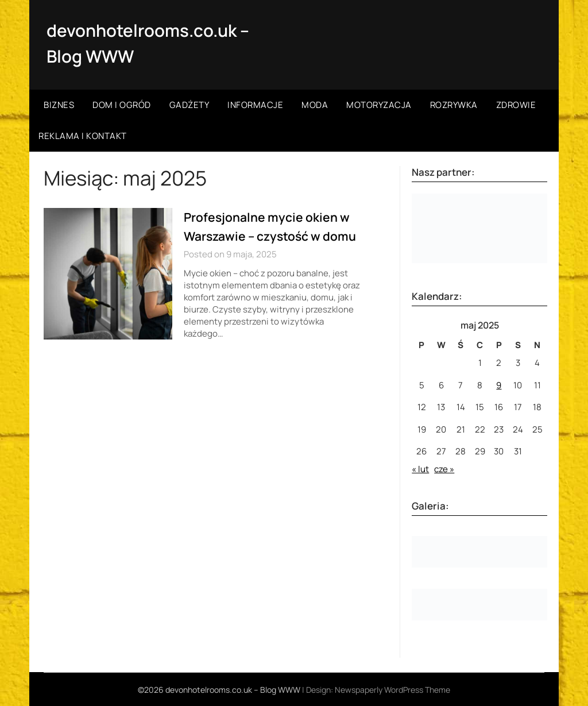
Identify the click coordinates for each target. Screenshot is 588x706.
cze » (444, 469)
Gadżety (189, 104)
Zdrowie (516, 104)
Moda (315, 104)
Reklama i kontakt (83, 135)
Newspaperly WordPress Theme (392, 689)
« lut (420, 469)
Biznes (59, 104)
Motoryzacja (379, 104)
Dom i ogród (122, 104)
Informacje (255, 104)
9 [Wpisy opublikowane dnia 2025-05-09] (499, 385)
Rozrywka (454, 104)
